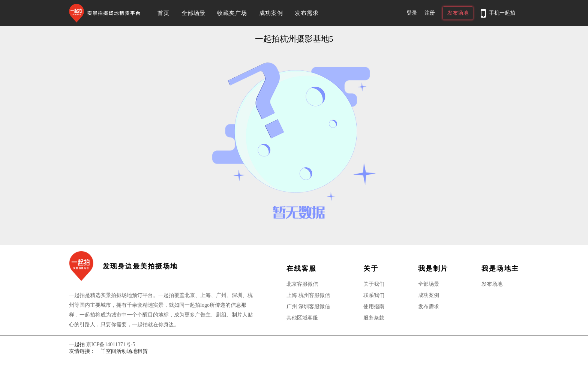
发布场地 (458, 13)
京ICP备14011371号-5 (111, 344)
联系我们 (374, 295)
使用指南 (374, 307)
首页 (163, 13)
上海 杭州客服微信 (308, 295)
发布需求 (307, 13)
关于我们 (374, 284)
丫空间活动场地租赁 (124, 351)
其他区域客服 (302, 318)
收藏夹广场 (232, 13)
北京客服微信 (302, 284)
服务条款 (374, 318)
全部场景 (193, 13)
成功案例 (271, 13)
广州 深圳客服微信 (308, 307)
